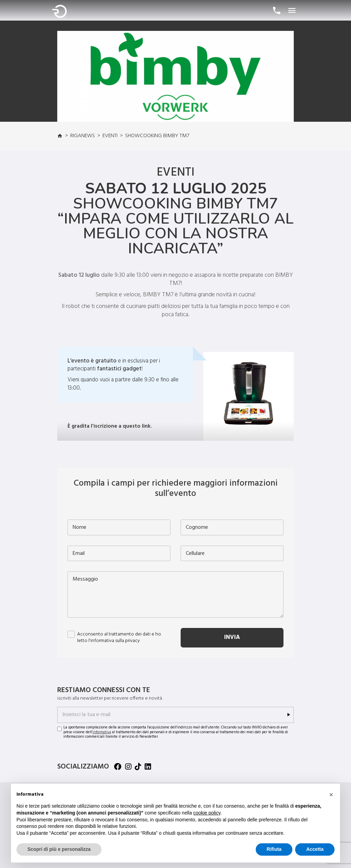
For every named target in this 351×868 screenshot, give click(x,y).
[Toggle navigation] (292, 11)
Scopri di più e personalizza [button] (59, 849)
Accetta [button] (315, 849)
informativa (102, 732)
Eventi (110, 136)
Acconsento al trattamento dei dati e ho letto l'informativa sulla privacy (119, 638)
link (146, 426)
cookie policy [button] (207, 813)
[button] (331, 795)
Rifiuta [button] (274, 849)
